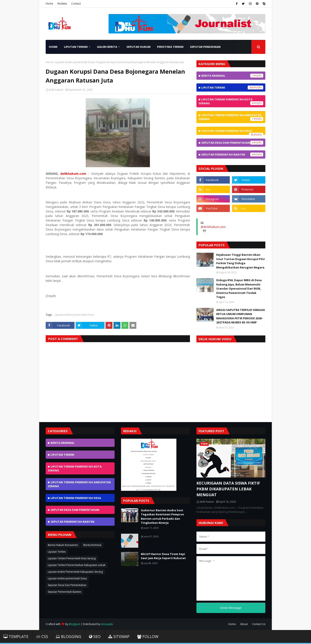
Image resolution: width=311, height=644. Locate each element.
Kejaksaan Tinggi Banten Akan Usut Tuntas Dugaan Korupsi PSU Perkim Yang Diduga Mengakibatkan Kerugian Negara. (241, 261)
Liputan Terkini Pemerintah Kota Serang (231, 101)
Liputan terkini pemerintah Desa (75, 62)
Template (16, 636)
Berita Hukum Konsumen (63, 545)
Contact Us (259, 624)
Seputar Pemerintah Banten (232, 154)
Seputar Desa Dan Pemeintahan (232, 143)
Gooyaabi (107, 624)
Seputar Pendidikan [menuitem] (205, 47)
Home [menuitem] (53, 47)
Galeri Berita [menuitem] (107, 47)
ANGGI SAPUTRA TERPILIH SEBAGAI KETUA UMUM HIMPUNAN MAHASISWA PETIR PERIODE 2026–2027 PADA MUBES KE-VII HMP (241, 316)
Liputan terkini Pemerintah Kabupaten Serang (231, 117)
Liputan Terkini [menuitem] (76, 47)
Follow (148, 636)
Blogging (68, 636)
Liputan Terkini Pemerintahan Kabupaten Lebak (77, 565)
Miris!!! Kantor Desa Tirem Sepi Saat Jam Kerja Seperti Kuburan (163, 556)
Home (49, 4)
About (244, 624)
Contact (76, 4)
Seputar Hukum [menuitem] (138, 47)
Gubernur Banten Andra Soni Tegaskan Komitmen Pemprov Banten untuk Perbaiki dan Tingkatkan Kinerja (162, 517)
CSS (42, 636)
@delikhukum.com (213, 227)
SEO (95, 636)
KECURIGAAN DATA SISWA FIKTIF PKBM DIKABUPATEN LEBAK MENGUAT (228, 489)
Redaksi (62, 4)
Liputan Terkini (232, 87)
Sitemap (119, 636)
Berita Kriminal (232, 76)
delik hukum (56, 90)
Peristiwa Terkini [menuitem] (170, 47)
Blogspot (75, 624)
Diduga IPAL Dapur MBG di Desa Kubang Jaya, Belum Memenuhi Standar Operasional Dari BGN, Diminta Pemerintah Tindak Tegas (239, 288)
